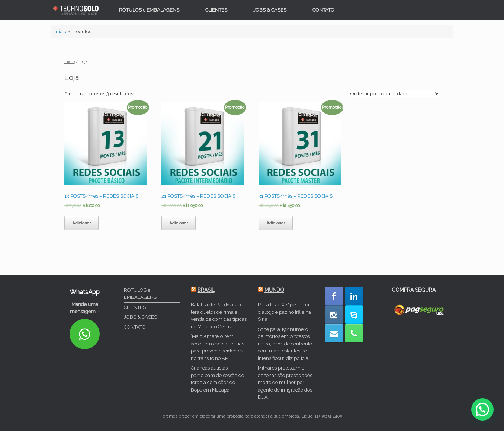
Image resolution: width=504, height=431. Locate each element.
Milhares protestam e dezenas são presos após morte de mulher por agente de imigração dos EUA (285, 382)
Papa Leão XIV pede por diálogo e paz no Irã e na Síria (284, 312)
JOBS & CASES (270, 10)
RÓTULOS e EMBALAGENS (149, 10)
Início (60, 31)
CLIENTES (216, 10)
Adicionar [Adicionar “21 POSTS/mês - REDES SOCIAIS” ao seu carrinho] (179, 223)
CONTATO (323, 10)
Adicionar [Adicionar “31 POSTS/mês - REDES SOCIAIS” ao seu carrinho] (276, 223)
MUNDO (274, 290)
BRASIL (206, 290)
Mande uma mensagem (85, 308)
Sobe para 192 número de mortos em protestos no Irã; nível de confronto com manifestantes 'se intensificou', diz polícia (285, 344)
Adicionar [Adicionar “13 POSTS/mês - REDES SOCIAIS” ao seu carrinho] (81, 223)
